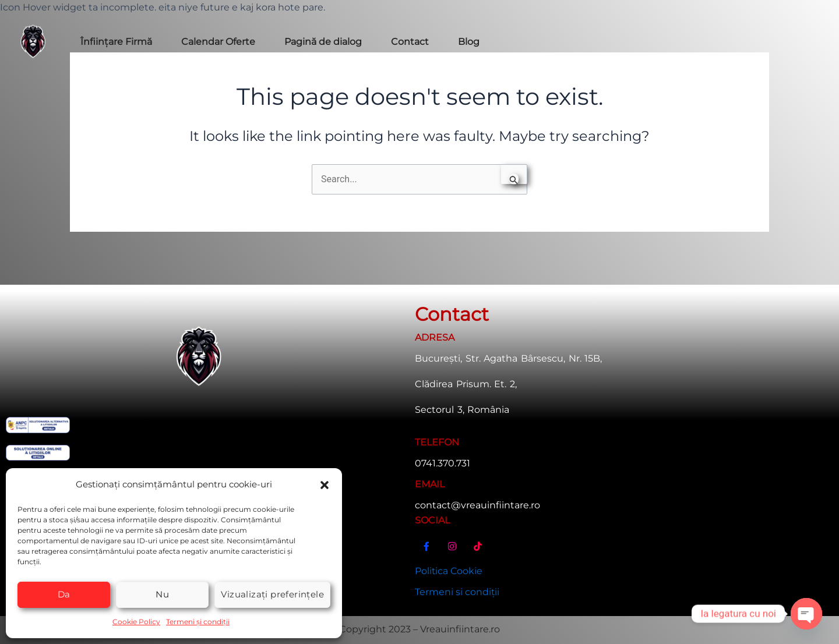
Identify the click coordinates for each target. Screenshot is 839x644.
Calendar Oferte (218, 42)
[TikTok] (478, 550)
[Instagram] (452, 550)
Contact (410, 42)
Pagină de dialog (323, 42)
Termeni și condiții (198, 622)
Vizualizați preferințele (272, 594)
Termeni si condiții (457, 592)
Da (64, 594)
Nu (162, 594)
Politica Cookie (449, 570)
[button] (325, 484)
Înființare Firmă (116, 42)
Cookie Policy (136, 622)
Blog (469, 42)
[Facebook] (426, 550)
